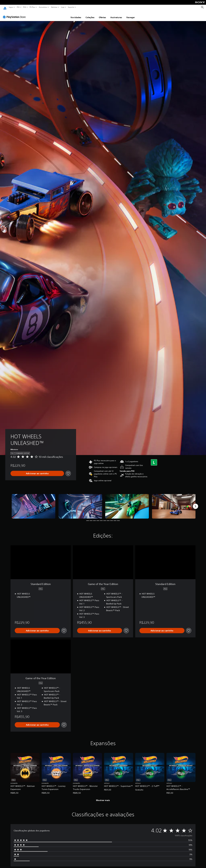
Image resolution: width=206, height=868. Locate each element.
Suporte (71, 7)
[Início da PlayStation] (5, 7)
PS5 (18, 7)
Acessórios (43, 7)
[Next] (195, 504)
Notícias (54, 7)
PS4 (25, 7)
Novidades (76, 15)
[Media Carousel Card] (34, 504)
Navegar (131, 15)
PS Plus (32, 7)
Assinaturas (116, 15)
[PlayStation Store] (15, 14)
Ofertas (102, 15)
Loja (63, 7)
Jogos (11, 7)
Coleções (90, 15)
